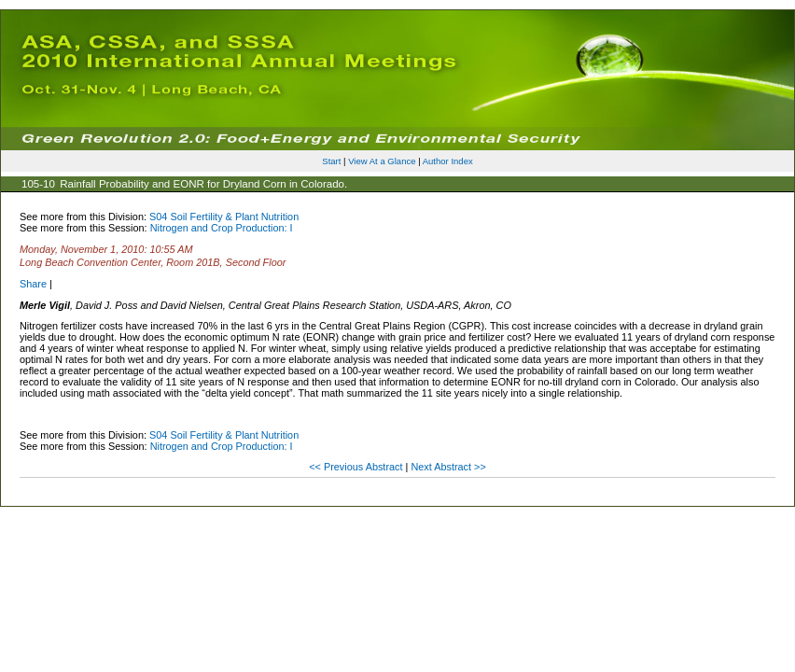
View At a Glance (382, 161)
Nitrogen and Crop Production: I (222, 228)
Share (33, 284)
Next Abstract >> (448, 467)
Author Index (448, 161)
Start (331, 161)
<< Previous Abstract (357, 467)
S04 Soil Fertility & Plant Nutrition (224, 217)
